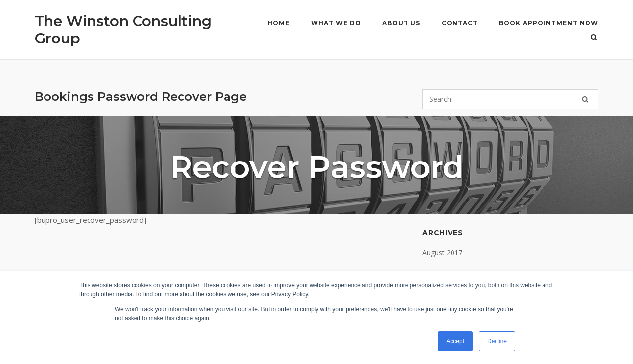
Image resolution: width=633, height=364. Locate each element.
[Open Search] (594, 38)
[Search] (585, 99)
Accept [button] (455, 341)
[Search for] (510, 99)
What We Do (336, 23)
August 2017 (442, 253)
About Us (401, 23)
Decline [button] (497, 341)
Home (279, 23)
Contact (460, 23)
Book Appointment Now (549, 23)
